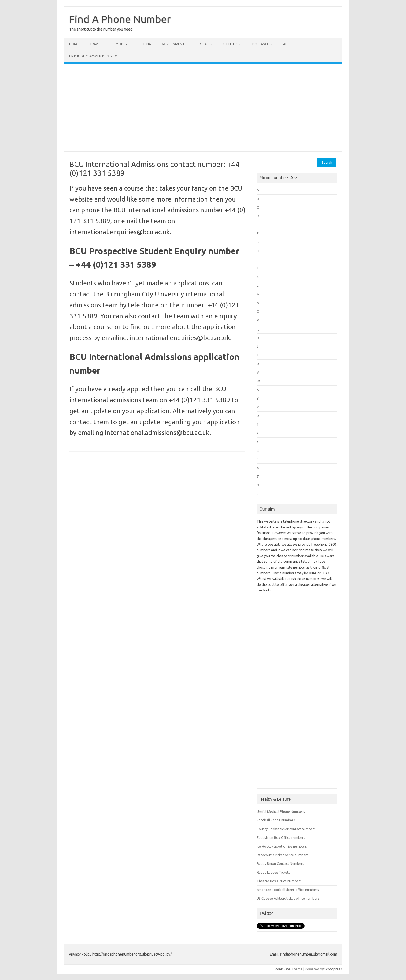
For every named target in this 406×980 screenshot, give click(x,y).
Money (121, 44)
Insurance (260, 44)
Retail (204, 44)
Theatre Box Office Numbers (279, 881)
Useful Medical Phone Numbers (281, 811)
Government (173, 44)
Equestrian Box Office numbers (281, 837)
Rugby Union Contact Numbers (280, 863)
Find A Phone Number (120, 19)
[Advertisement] (203, 107)
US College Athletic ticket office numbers (288, 898)
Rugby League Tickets (273, 872)
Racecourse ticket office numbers (283, 855)
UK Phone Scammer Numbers (93, 56)
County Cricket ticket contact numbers (286, 829)
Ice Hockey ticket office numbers (282, 846)
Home (74, 44)
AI (285, 44)
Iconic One (283, 969)
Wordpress (333, 969)
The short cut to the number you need (101, 29)
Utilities (230, 44)
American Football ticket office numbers (288, 890)
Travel (95, 44)
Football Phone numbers (276, 820)
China (146, 44)
